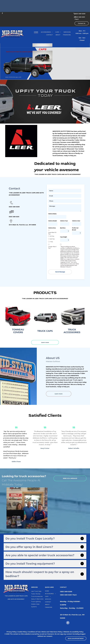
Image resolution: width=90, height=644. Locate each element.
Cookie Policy (22, 632)
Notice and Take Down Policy (52, 632)
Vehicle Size (52, 228)
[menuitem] (36, 32)
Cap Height (64, 237)
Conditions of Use (34, 632)
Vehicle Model (52, 221)
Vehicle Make (52, 214)
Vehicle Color (76, 221)
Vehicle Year (64, 221)
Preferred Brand (75, 229)
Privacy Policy (12, 632)
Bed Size (63, 228)
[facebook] (2, 14)
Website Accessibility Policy (73, 632)
